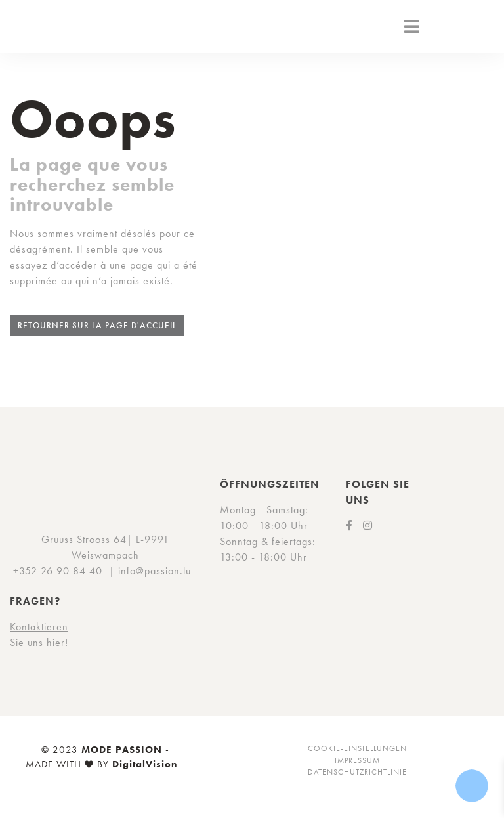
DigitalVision (145, 764)
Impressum (357, 760)
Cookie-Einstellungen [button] (357, 748)
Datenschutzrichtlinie (357, 772)
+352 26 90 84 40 (58, 571)
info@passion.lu (155, 571)
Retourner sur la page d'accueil (97, 325)
